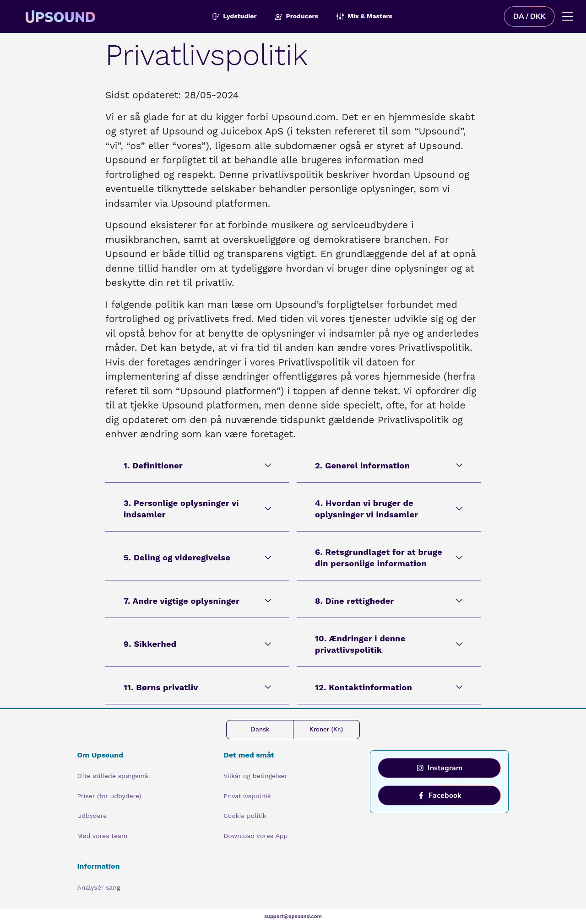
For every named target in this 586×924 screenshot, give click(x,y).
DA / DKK (529, 16)
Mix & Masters (364, 16)
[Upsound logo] (118, 16)
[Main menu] (568, 16)
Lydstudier (234, 16)
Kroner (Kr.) (326, 729)
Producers (296, 16)
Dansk (260, 729)
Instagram (439, 768)
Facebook (439, 795)
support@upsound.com (293, 916)
